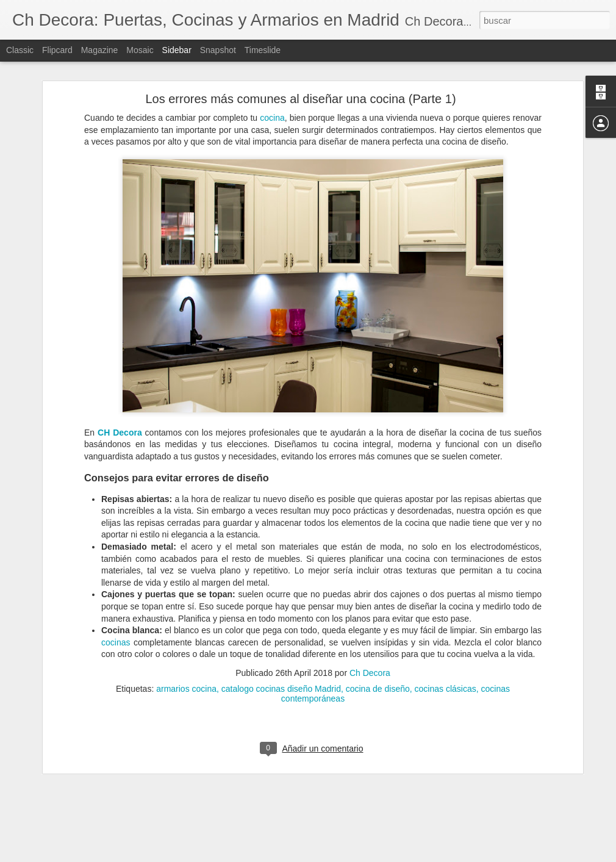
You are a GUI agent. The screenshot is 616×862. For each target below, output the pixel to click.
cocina (272, 76)
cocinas (116, 600)
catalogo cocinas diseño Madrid (281, 647)
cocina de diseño (378, 647)
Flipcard (57, 50)
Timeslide (263, 50)
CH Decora (120, 390)
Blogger (355, 855)
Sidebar (177, 50)
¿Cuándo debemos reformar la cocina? (93, 816)
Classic (20, 50)
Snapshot (218, 50)
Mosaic (140, 50)
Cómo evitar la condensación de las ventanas (104, 843)
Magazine (100, 50)
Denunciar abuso (396, 855)
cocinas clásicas (446, 647)
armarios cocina (186, 647)
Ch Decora (370, 631)
